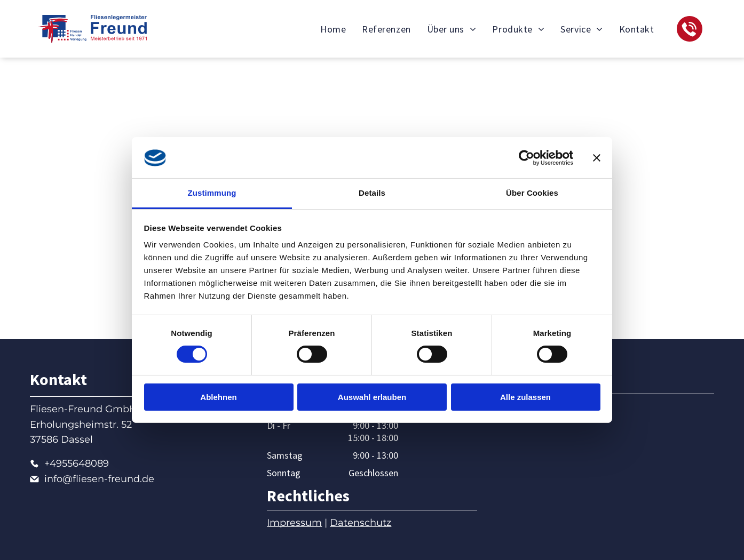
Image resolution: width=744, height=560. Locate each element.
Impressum (294, 523)
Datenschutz (361, 523)
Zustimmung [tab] (212, 193)
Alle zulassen (525, 397)
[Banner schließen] (597, 158)
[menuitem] (333, 29)
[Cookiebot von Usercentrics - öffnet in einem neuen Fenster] (527, 158)
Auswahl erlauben (372, 397)
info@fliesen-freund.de (99, 479)
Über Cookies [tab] (532, 193)
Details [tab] (372, 193)
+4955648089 (77, 463)
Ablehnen (218, 397)
